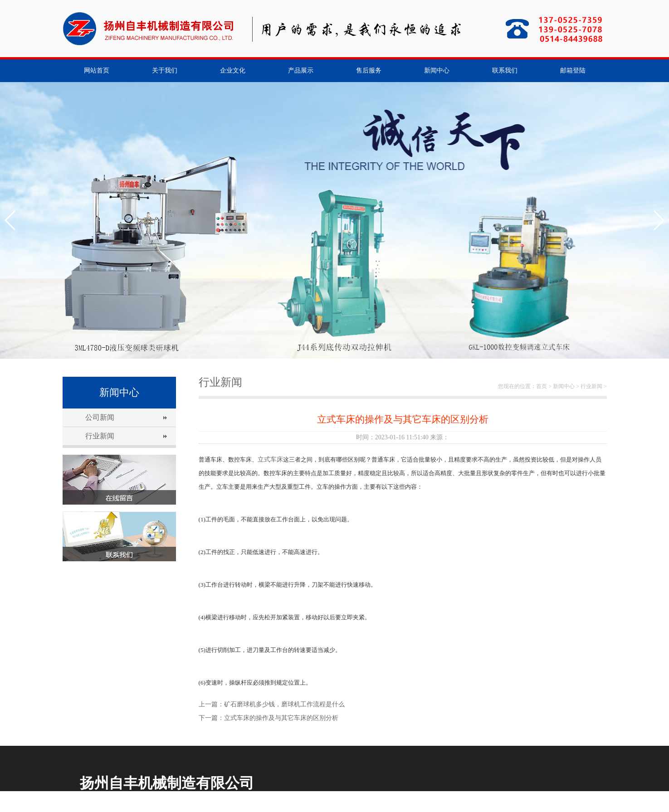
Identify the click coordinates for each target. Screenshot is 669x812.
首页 (542, 386)
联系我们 (505, 71)
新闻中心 (437, 71)
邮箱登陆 (573, 71)
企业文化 (233, 71)
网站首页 (97, 71)
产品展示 (301, 71)
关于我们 (165, 71)
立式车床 (270, 459)
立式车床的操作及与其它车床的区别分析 (281, 718)
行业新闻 (100, 436)
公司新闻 (100, 417)
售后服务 (369, 71)
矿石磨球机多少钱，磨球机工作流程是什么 (284, 704)
